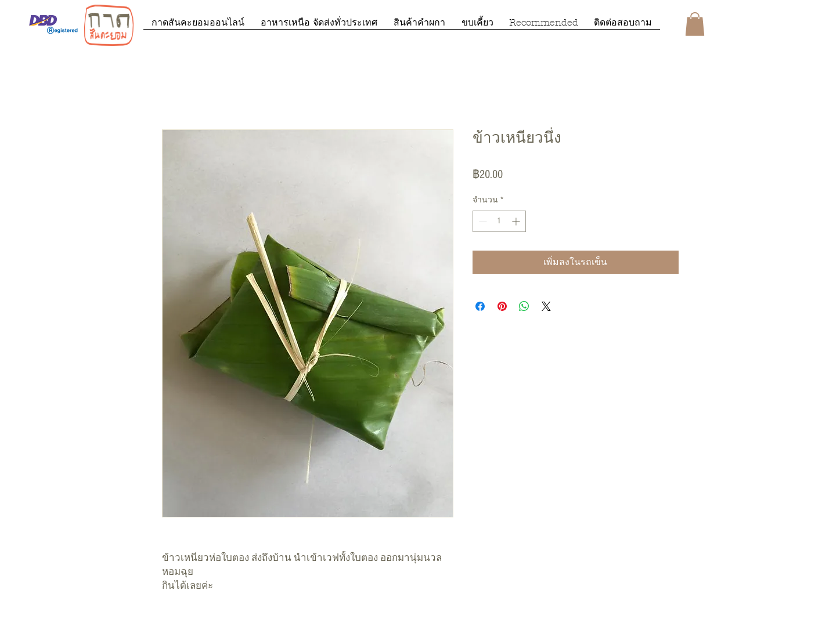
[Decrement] (482, 221)
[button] (695, 24)
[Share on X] (546, 306)
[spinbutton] (499, 221)
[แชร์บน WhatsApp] (524, 306)
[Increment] (517, 221)
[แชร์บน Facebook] (480, 306)
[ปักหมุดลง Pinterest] (502, 306)
